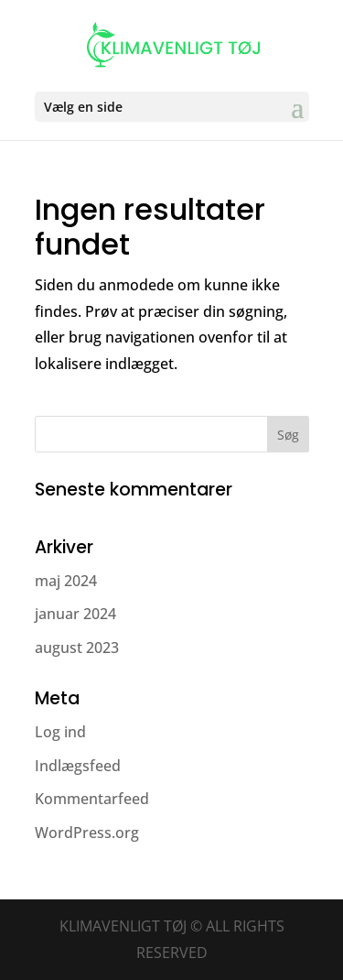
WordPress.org (87, 833)
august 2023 (77, 648)
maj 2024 (66, 581)
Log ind (60, 732)
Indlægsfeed (78, 766)
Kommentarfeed (92, 799)
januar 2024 (75, 614)
